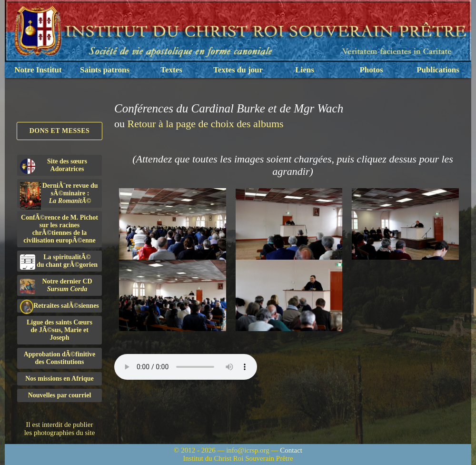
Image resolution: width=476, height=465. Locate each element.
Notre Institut (38, 70)
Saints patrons (105, 70)
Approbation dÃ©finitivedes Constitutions (60, 358)
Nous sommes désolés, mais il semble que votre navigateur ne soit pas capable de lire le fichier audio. (186, 367)
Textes (171, 70)
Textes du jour (238, 70)
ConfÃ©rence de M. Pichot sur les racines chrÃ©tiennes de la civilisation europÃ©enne (59, 229)
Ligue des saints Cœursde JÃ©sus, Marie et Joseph (59, 330)
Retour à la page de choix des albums (206, 124)
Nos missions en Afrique (59, 379)
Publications (438, 70)
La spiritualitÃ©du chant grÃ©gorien (59, 262)
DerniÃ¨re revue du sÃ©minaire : (59, 195)
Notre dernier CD (56, 286)
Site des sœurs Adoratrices (54, 166)
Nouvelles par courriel (60, 395)
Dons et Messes (60, 131)
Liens (305, 70)
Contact (291, 450)
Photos (371, 70)
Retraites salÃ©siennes (59, 306)
